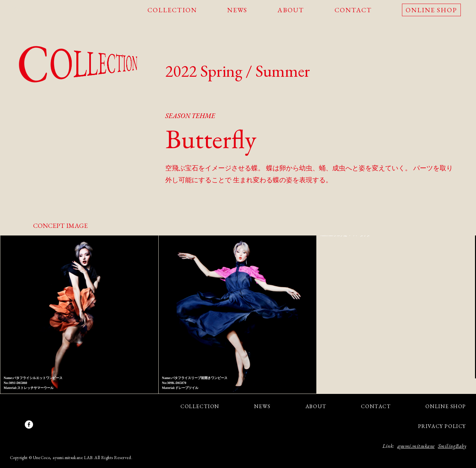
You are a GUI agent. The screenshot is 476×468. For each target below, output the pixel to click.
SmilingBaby (452, 446)
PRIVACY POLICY (442, 426)
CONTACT (353, 10)
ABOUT (291, 10)
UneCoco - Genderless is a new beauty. (34, 10)
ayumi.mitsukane (416, 446)
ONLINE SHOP (431, 10)
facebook (29, 425)
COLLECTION (172, 10)
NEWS (237, 10)
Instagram (17, 425)
